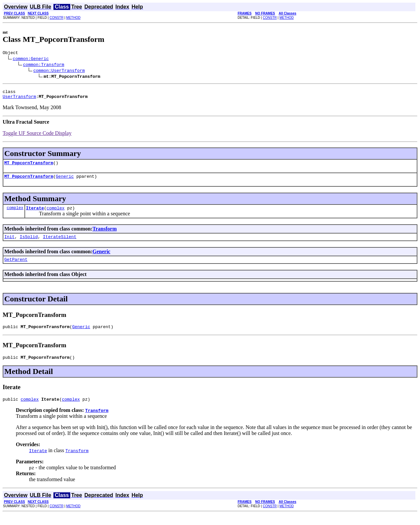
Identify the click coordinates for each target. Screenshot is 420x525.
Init (9, 243)
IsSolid (29, 243)
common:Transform (44, 65)
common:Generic (31, 59)
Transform (104, 235)
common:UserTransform (59, 71)
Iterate (35, 214)
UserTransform (19, 99)
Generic (65, 181)
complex (15, 214)
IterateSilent (60, 243)
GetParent (16, 267)
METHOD (73, 18)
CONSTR (56, 18)
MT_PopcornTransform (29, 167)
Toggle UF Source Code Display (37, 136)
